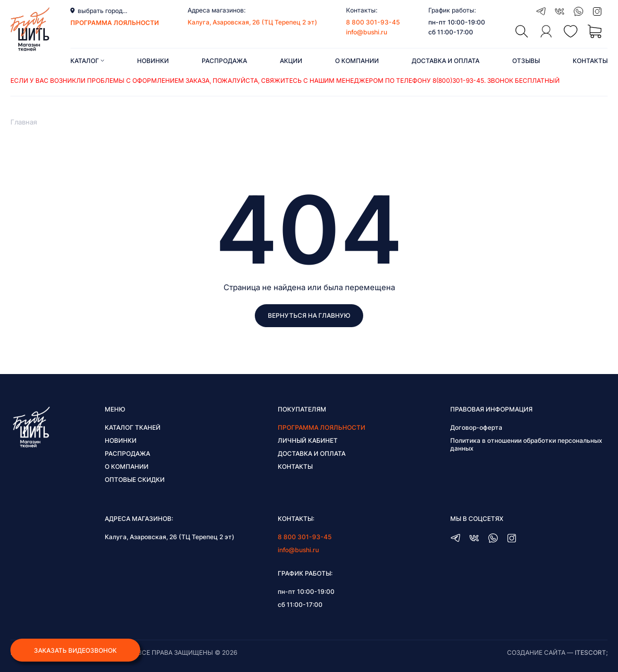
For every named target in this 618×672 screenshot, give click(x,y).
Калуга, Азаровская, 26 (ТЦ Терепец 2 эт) (252, 22)
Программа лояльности (322, 427)
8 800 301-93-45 (373, 22)
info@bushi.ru (367, 32)
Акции (291, 61)
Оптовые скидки (135, 480)
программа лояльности (115, 23)
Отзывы (526, 61)
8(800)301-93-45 (458, 80)
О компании (357, 61)
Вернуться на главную (309, 315)
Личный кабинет (308, 440)
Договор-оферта (476, 427)
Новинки (153, 61)
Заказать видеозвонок (75, 650)
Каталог (87, 61)
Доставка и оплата (446, 61)
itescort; (591, 652)
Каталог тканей (133, 427)
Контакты (590, 61)
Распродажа (224, 61)
